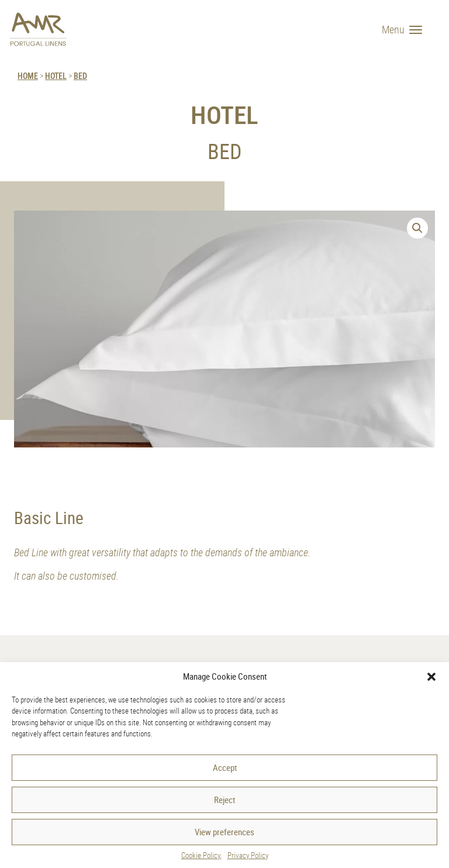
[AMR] (38, 29)
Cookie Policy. (201, 855)
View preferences (224, 832)
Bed (80, 76)
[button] (431, 677)
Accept (225, 767)
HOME (28, 76)
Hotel (56, 76)
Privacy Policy (248, 855)
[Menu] (406, 29)
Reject (224, 800)
